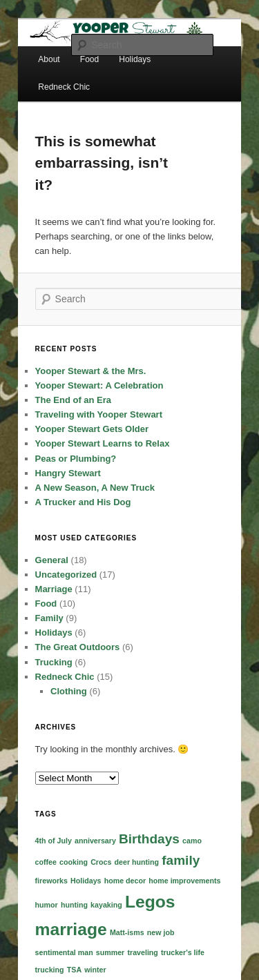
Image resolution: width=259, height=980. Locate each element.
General (52, 560)
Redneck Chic (64, 87)
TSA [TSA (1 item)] (74, 970)
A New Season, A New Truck (95, 488)
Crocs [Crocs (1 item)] (101, 862)
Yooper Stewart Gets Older (92, 429)
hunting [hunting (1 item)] (74, 905)
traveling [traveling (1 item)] (142, 952)
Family (49, 618)
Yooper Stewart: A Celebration (99, 385)
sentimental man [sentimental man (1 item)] (64, 952)
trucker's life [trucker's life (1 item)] (183, 952)
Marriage (54, 589)
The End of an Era (74, 400)
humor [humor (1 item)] (47, 905)
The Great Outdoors (78, 647)
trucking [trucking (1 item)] (50, 970)
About (49, 59)
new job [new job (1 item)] (161, 932)
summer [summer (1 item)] (110, 952)
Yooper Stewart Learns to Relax (103, 443)
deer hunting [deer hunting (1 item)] (137, 862)
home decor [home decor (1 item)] (125, 881)
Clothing (69, 691)
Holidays (54, 633)
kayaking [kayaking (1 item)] (106, 905)
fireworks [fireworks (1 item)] (51, 881)
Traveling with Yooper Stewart (99, 414)
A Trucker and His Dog (83, 502)
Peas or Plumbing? (76, 459)
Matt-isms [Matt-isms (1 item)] (127, 932)
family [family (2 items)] (181, 860)
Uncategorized (66, 575)
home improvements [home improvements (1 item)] (184, 881)
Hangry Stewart (68, 473)
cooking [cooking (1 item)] (74, 862)
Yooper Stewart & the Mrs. (91, 371)
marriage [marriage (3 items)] (71, 929)
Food (46, 604)
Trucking (54, 662)
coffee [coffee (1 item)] (46, 862)
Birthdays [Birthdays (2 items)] (149, 839)
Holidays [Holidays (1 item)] (86, 881)
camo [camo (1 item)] (192, 841)
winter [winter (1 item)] (95, 970)
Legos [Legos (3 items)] (150, 902)
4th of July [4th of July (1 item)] (54, 841)
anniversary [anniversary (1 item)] (95, 841)
